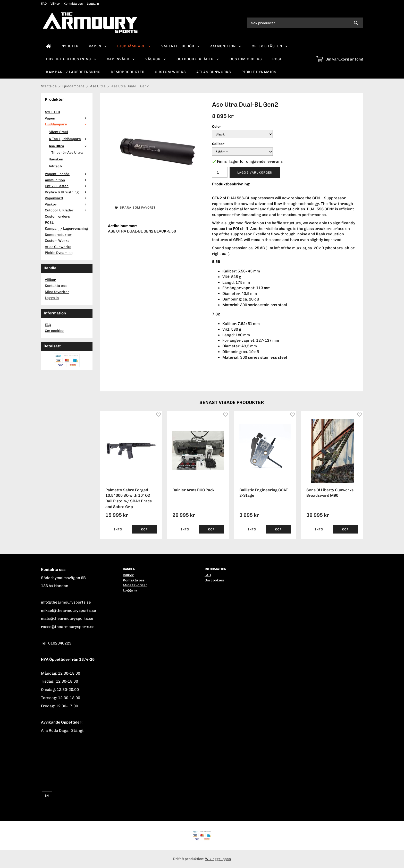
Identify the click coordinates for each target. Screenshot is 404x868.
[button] (144, 529)
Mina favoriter (57, 292)
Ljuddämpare (134, 46)
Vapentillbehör (181, 46)
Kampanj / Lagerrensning (73, 72)
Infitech (55, 166)
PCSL (277, 59)
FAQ (44, 4)
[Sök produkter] (298, 23)
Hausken (56, 159)
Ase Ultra (69, 146)
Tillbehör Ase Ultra (67, 152)
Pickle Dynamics (259, 72)
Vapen (98, 46)
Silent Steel (58, 132)
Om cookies (54, 331)
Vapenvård (121, 59)
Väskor (156, 59)
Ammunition (226, 46)
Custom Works (170, 72)
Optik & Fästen (270, 46)
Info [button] (118, 529)
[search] (356, 23)
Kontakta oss (73, 4)
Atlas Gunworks (214, 72)
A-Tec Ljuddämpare (69, 139)
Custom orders (246, 59)
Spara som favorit (135, 208)
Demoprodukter (128, 72)
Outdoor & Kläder (198, 59)
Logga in (93, 4)
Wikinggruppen (218, 859)
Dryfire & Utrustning (71, 59)
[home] (49, 46)
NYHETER (70, 46)
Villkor (55, 4)
